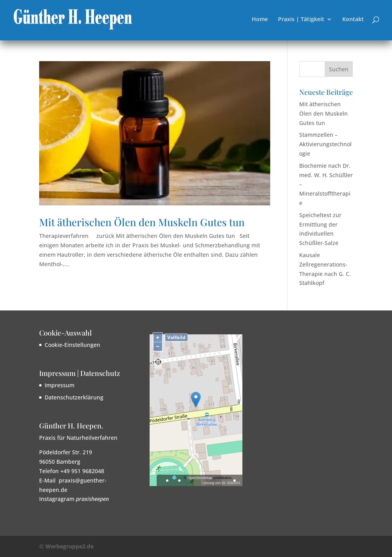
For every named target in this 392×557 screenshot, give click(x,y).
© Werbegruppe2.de (66, 546)
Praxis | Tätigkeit (301, 20)
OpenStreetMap (200, 478)
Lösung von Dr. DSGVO (221, 483)
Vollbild (176, 337)
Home (260, 20)
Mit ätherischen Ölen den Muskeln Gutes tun (142, 222)
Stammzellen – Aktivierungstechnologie (325, 144)
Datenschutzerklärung (74, 397)
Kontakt (353, 20)
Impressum (60, 385)
